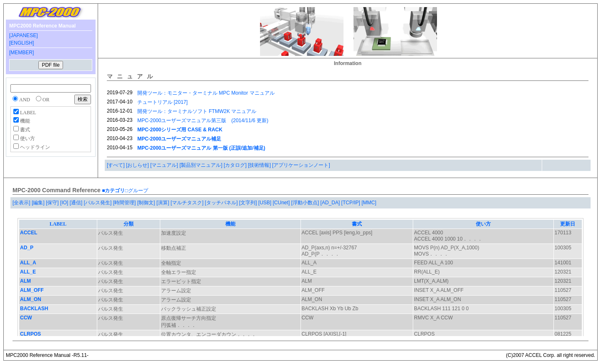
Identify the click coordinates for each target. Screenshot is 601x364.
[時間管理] (125, 203)
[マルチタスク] (188, 203)
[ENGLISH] (21, 43)
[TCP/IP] (352, 203)
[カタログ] (236, 165)
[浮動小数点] (306, 203)
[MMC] (369, 203)
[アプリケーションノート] (301, 165)
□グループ (136, 191)
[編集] (39, 203)
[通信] (77, 203)
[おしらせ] (138, 165)
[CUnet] (282, 203)
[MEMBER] (21, 53)
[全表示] (22, 203)
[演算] (164, 203)
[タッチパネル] (222, 203)
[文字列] (249, 203)
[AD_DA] (331, 203)
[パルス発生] (98, 203)
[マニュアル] (165, 165)
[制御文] (147, 203)
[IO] (65, 203)
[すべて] (116, 165)
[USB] (266, 203)
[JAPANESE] (23, 35)
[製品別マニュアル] (202, 165)
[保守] (53, 203)
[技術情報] (260, 165)
